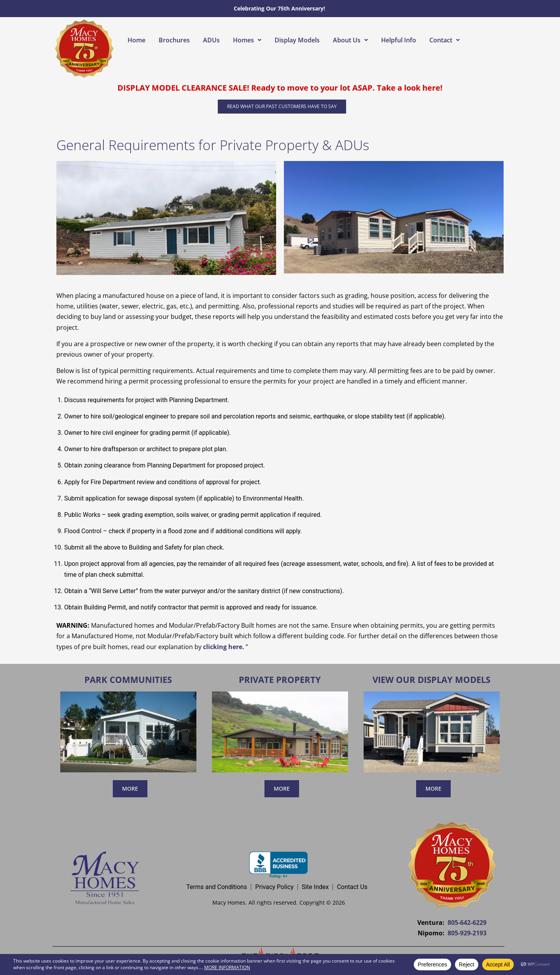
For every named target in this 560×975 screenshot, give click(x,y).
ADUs (211, 40)
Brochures (174, 40)
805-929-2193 (467, 933)
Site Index (315, 887)
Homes (247, 40)
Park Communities (128, 679)
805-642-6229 (467, 922)
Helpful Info (399, 40)
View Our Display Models (431, 679)
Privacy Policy (274, 887)
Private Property (280, 679)
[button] (247, 40)
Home (136, 40)
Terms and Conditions (217, 887)
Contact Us (352, 887)
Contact (444, 40)
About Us (350, 40)
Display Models (297, 40)
